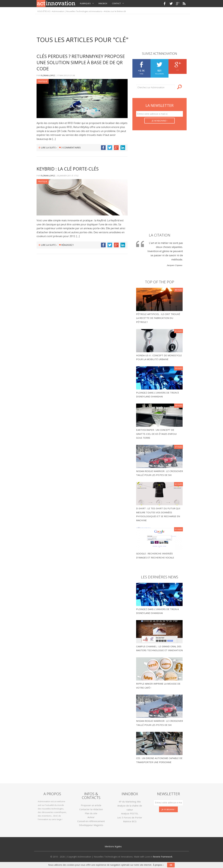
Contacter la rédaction (91, 809)
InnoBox (103, 3)
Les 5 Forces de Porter (130, 817)
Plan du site (91, 813)
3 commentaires (70, 148)
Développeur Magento (91, 825)
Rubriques (85, 3)
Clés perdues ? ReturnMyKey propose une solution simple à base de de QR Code (81, 62)
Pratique (43, 81)
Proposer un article (91, 805)
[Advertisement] (111, 23)
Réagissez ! (66, 245)
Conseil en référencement (91, 821)
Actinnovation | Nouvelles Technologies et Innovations (77, 11)
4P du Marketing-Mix (130, 802)
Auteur (91, 817)
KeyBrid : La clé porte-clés (68, 169)
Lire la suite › (48, 148)
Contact (116, 3)
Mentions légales (113, 846)
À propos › (158, 865)
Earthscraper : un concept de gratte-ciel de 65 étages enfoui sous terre (156, 434)
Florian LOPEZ (48, 75)
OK (171, 865)
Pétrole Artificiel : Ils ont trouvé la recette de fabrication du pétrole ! (158, 318)
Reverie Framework (163, 857)
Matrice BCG (130, 821)
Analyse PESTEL (130, 813)
